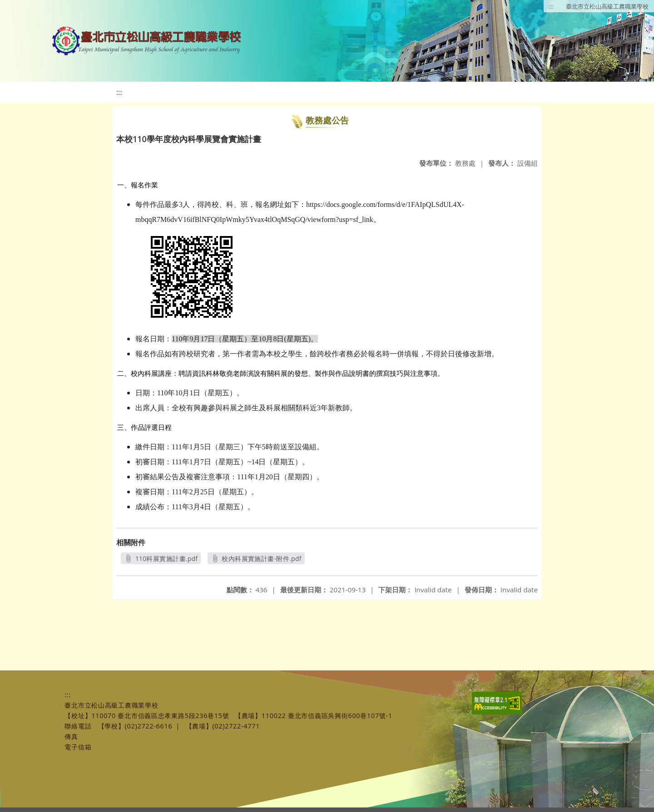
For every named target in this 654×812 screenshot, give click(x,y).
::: (551, 6)
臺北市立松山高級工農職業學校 (607, 6)
